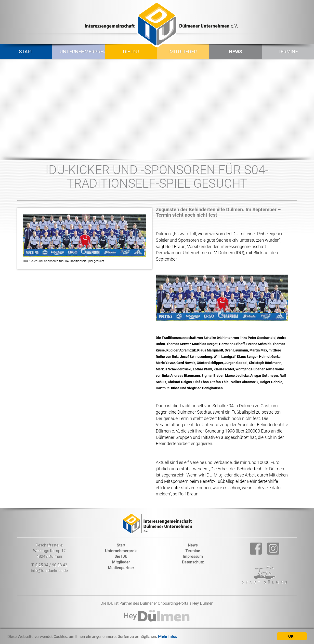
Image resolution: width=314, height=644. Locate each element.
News (235, 52)
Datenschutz (193, 562)
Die (121, 556)
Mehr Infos (167, 637)
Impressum (193, 556)
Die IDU (131, 52)
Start (26, 52)
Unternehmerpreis (80, 52)
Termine (288, 52)
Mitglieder (183, 52)
